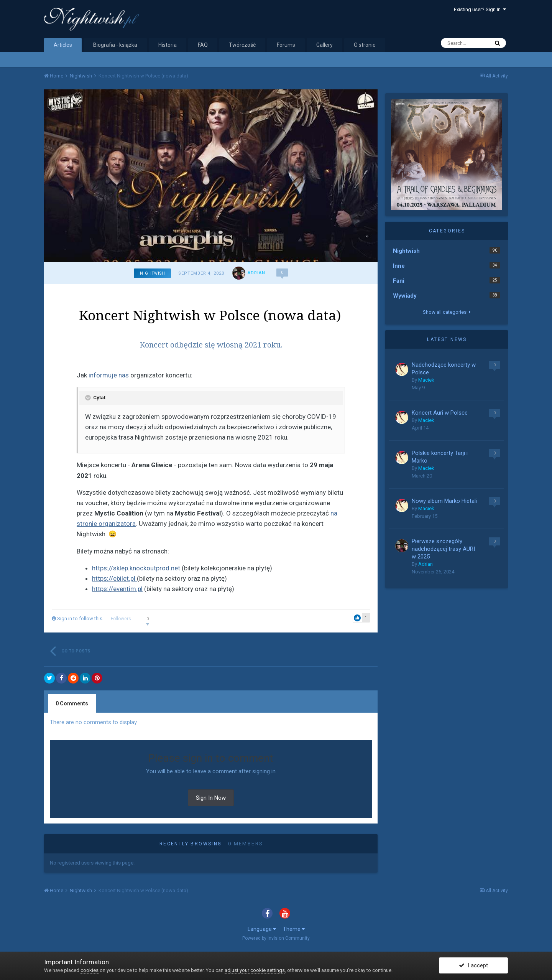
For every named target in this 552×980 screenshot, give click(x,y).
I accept (473, 966)
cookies (90, 970)
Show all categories (447, 312)
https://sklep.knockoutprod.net (136, 568)
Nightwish (153, 273)
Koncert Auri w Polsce (440, 413)
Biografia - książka (115, 45)
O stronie (365, 45)
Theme (294, 929)
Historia (168, 45)
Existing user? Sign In (480, 9)
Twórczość (242, 45)
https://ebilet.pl (114, 578)
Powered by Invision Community (276, 938)
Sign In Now (211, 798)
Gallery (324, 45)
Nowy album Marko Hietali (444, 501)
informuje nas (109, 375)
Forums (286, 45)
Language (262, 929)
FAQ (203, 45)
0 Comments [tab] (72, 703)
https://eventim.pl (117, 589)
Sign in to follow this (80, 618)
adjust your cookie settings (255, 970)
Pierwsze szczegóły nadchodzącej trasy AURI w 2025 (443, 549)
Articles (63, 45)
